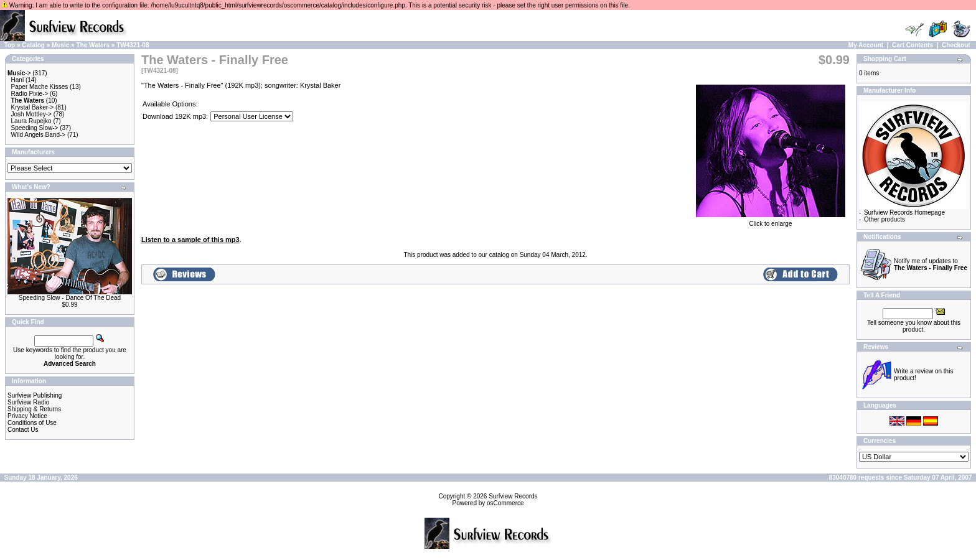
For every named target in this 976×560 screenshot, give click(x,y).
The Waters (93, 45)
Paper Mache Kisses (40, 87)
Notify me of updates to (931, 264)
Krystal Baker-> (33, 107)
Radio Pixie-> (30, 94)
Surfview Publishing (35, 395)
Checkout (956, 45)
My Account (866, 45)
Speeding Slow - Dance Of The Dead (70, 298)
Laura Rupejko (31, 121)
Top (10, 45)
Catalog (33, 45)
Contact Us (23, 430)
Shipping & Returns (34, 409)
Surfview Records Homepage (904, 212)
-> (19, 73)
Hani (18, 80)
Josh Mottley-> (31, 114)
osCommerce (505, 503)
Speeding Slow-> (35, 128)
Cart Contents (913, 45)
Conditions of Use (32, 423)
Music (60, 45)
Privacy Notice (27, 416)
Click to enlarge (771, 221)
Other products (884, 219)
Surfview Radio (28, 402)
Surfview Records (513, 496)
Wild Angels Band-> (39, 135)
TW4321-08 (133, 45)
